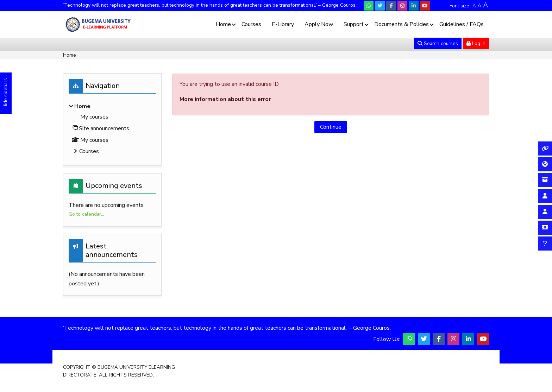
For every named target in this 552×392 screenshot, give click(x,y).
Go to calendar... (86, 214)
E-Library (283, 24)
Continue (331, 127)
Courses (251, 24)
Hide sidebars (5, 93)
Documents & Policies (402, 24)
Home (223, 24)
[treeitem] (112, 129)
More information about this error (225, 99)
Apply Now (319, 24)
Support (354, 24)
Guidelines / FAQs (462, 24)
